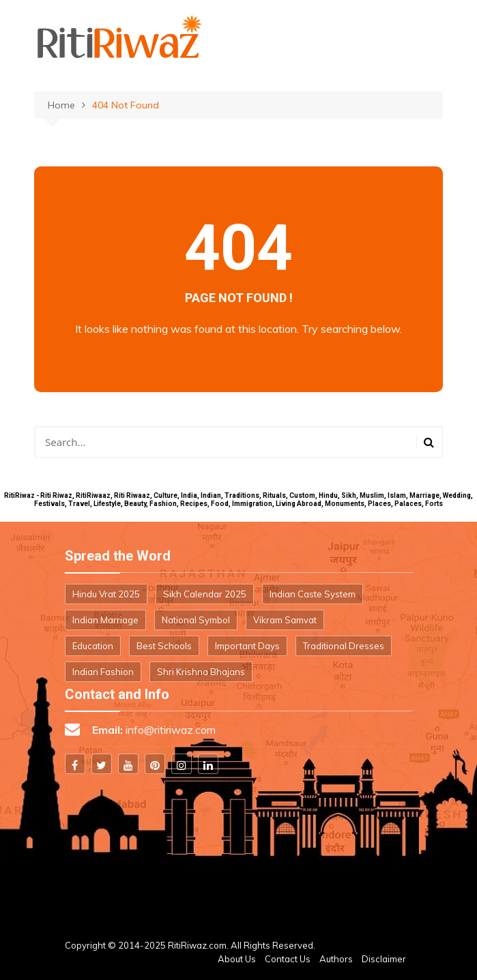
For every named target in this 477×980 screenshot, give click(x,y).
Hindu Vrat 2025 (106, 594)
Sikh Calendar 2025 (205, 594)
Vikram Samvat (285, 620)
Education (93, 646)
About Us (237, 959)
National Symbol (196, 620)
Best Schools (164, 646)
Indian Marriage (105, 620)
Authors (336, 959)
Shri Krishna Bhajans (201, 672)
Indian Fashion (103, 672)
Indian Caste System (313, 594)
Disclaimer (384, 959)
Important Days (247, 646)
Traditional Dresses (344, 646)
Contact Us (288, 959)
